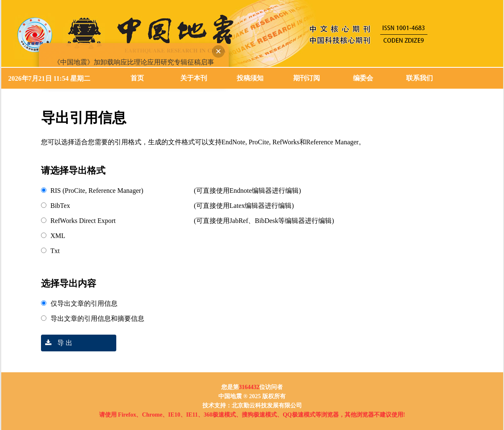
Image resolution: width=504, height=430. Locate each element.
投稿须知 (250, 78)
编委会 (363, 78)
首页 (137, 78)
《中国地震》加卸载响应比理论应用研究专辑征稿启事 (133, 61)
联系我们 (420, 78)
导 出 (57, 343)
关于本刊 (194, 78)
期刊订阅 (307, 78)
